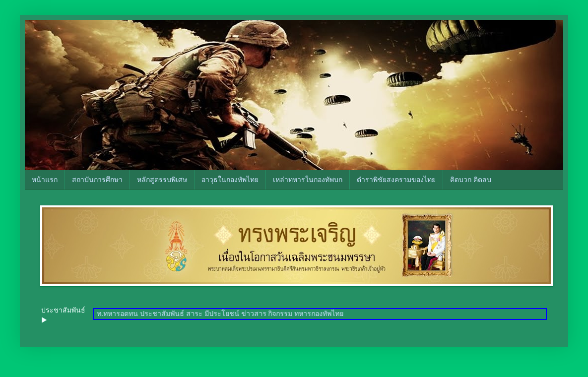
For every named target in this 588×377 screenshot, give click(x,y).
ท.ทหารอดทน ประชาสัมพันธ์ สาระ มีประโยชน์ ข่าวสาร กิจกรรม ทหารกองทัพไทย (223, 314)
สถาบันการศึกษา (97, 180)
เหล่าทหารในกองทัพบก (308, 180)
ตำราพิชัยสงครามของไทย (396, 180)
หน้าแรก (45, 180)
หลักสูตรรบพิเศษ (162, 180)
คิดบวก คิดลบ (471, 180)
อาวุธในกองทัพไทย (230, 180)
